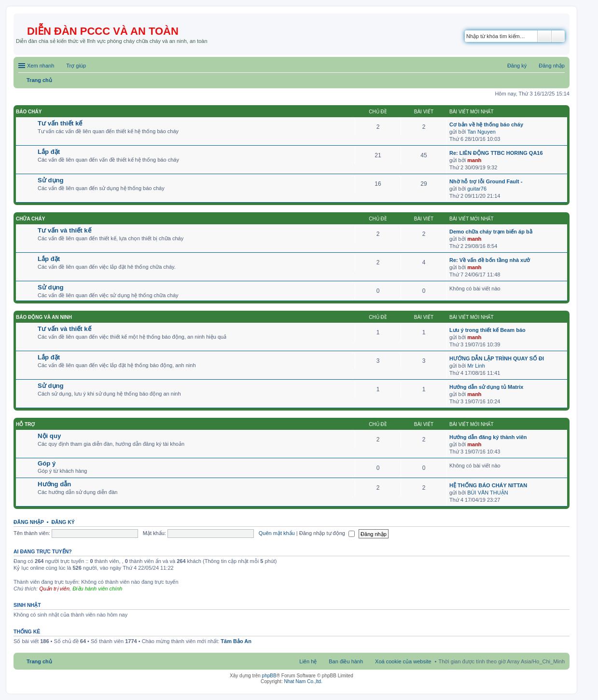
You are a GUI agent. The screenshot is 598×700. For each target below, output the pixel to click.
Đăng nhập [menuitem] (552, 66)
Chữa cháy (30, 219)
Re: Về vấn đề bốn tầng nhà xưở (490, 260)
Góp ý (47, 463)
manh (474, 160)
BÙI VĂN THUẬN (487, 493)
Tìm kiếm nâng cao (558, 36)
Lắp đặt (49, 152)
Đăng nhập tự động (327, 533)
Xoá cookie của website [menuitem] (403, 661)
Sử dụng (51, 180)
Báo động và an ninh (44, 317)
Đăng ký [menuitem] (517, 66)
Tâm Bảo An (236, 641)
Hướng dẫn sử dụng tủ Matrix (486, 387)
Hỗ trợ (25, 424)
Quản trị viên (54, 589)
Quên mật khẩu (277, 533)
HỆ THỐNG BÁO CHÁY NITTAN (488, 485)
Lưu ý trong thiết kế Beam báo (487, 330)
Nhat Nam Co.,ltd (302, 681)
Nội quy (49, 436)
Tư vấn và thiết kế (64, 230)
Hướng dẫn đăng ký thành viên (488, 437)
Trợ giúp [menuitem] (76, 66)
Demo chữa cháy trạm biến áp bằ (491, 232)
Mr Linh (476, 366)
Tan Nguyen (481, 132)
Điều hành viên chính (97, 589)
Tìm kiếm (544, 36)
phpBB (269, 676)
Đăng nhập (29, 522)
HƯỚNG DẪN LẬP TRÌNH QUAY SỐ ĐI (497, 358)
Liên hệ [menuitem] (308, 661)
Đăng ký (63, 522)
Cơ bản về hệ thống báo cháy (486, 124)
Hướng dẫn (54, 484)
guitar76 (477, 189)
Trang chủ (39, 661)
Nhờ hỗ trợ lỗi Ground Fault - (486, 181)
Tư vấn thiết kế (60, 123)
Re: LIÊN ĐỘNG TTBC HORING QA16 (496, 153)
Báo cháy (29, 112)
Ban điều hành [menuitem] (346, 661)
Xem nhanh (41, 66)
